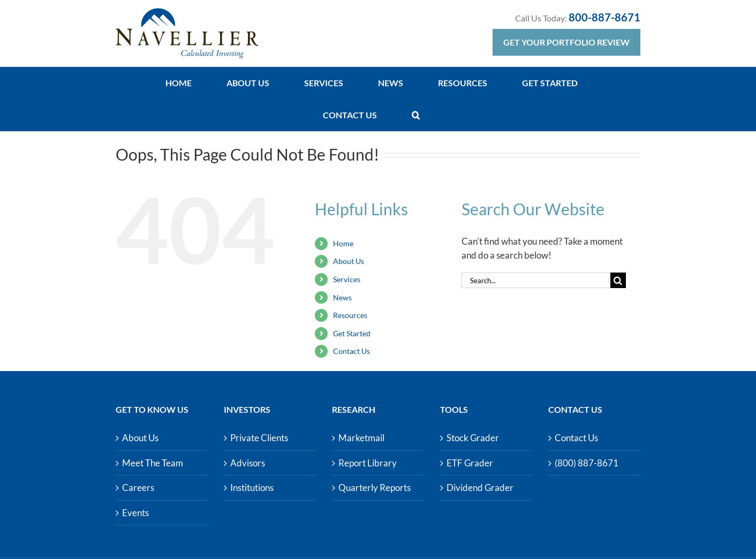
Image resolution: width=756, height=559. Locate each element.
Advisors (248, 463)
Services (347, 279)
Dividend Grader (480, 488)
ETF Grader (470, 463)
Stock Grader (473, 438)
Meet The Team (153, 463)
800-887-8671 (604, 17)
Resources (350, 315)
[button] (416, 115)
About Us (349, 261)
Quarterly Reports (375, 488)
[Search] (618, 280)
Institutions (252, 488)
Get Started (352, 333)
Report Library (368, 463)
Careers (138, 488)
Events (135, 513)
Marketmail (361, 438)
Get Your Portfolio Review (566, 42)
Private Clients (259, 438)
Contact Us (351, 351)
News (342, 297)
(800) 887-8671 (587, 463)
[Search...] (536, 280)
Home (343, 243)
